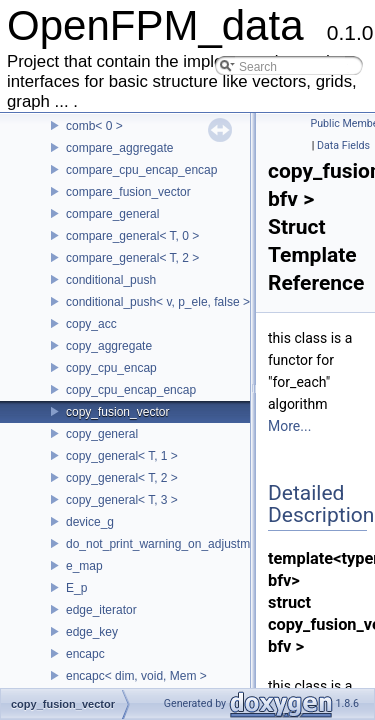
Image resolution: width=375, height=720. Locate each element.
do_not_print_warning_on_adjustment (166, 544)
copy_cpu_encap (111, 368)
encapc (85, 654)
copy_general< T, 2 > (122, 478)
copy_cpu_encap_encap (131, 390)
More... (289, 426)
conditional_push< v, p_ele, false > (158, 302)
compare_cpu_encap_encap (141, 170)
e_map (84, 566)
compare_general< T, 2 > (132, 258)
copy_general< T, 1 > (122, 456)
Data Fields (343, 145)
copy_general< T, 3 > (122, 500)
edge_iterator (101, 610)
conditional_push (111, 280)
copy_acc (91, 324)
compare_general (112, 214)
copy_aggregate (109, 346)
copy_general (102, 434)
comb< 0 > (94, 126)
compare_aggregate (119, 148)
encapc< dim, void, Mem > (136, 676)
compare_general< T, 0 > (132, 236)
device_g (90, 522)
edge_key (92, 632)
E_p (76, 588)
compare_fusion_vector (128, 192)
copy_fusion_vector (117, 412)
